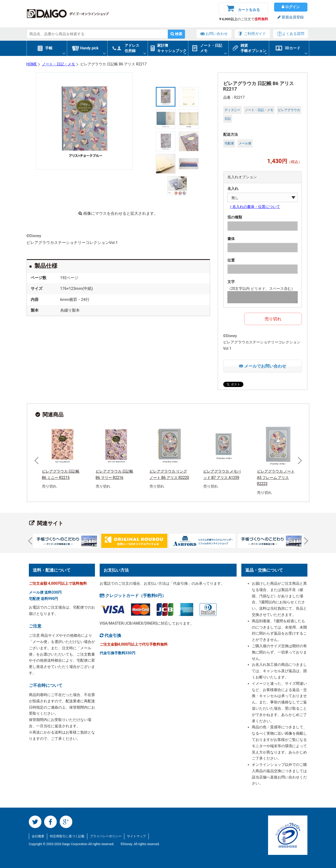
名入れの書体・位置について (256, 207)
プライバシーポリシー (106, 836)
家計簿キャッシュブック (172, 48)
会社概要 (38, 836)
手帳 (49, 48)
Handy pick (89, 48)
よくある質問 (293, 34)
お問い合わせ (217, 34)
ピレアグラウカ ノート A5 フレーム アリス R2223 (276, 478)
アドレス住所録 (132, 48)
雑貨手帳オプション (253, 48)
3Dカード (293, 48)
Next (298, 461)
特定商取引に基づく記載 (67, 836)
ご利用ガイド (255, 34)
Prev (38, 461)
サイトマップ (136, 836)
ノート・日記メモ (211, 48)
